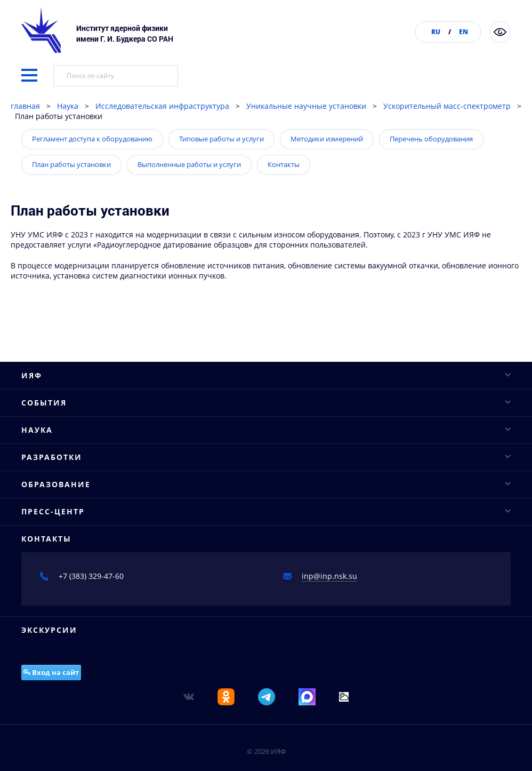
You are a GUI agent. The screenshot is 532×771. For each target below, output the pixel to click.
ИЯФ (266, 403)
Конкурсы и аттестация (65, 477)
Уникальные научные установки (306, 133)
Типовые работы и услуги (221, 166)
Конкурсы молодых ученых (71, 617)
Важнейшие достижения (66, 719)
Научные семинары (58, 580)
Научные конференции (64, 561)
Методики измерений (327, 166)
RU (436, 32)
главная (25, 133)
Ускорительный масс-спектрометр (447, 133)
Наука (68, 133)
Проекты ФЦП (47, 738)
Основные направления (66, 663)
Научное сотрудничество (68, 700)
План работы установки (71, 192)
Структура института (60, 459)
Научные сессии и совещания (77, 598)
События (266, 542)
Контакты (284, 192)
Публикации (44, 496)
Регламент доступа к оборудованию (92, 166)
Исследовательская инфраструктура (162, 133)
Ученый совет (47, 440)
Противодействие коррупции (75, 515)
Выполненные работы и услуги (189, 192)
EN (464, 32)
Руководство (44, 421)
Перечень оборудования (431, 166)
